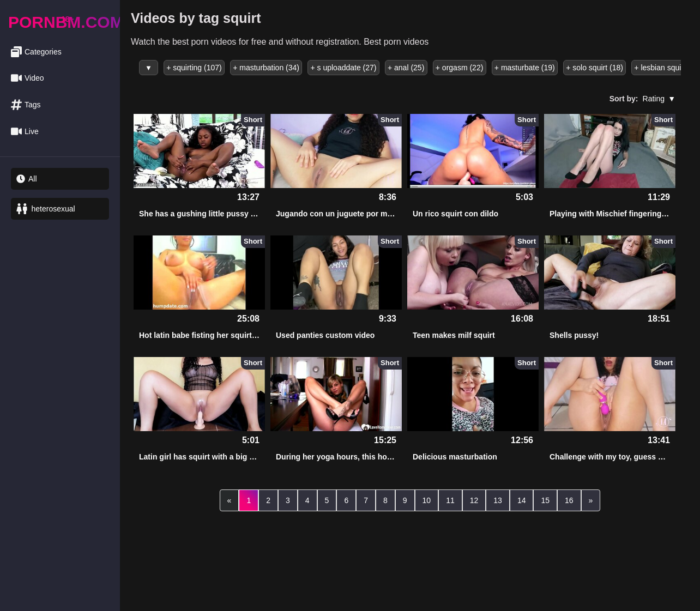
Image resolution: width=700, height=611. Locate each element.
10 (427, 500)
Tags (26, 105)
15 (545, 500)
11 (450, 500)
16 (569, 500)
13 (498, 500)
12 (474, 500)
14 (522, 500)
